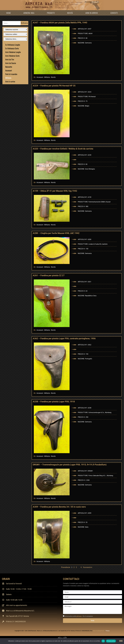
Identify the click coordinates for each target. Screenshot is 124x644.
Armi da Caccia (11, 63)
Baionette (9, 67)
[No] (121, 641)
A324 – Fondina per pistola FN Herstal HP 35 (54, 86)
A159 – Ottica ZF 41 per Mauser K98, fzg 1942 (55, 191)
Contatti (114, 13)
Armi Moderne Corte (12, 56)
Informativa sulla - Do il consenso (79, 616)
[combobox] (12, 23)
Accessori (9, 70)
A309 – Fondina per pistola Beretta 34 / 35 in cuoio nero (59, 507)
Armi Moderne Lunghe (13, 52)
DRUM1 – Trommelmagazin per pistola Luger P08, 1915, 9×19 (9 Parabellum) (70, 465)
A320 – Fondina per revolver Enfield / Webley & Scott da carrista (63, 149)
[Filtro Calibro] (15, 34)
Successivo (88, 567)
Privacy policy (111, 641)
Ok (103, 641)
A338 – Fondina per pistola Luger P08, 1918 (54, 402)
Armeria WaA (29, 13)
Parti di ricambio (11, 74)
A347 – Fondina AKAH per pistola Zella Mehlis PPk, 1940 (60, 23)
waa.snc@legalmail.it (99, 631)
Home (9, 13)
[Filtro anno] (15, 39)
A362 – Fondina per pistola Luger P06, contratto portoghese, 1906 (64, 338)
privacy (79, 616)
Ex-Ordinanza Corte (12, 48)
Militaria (8, 78)
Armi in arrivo (92, 13)
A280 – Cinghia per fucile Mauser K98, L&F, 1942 (56, 233)
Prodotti (51, 13)
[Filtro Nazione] (15, 30)
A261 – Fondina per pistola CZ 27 (49, 275)
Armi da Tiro (10, 59)
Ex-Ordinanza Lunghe (13, 45)
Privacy (107, 631)
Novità (70, 13)
